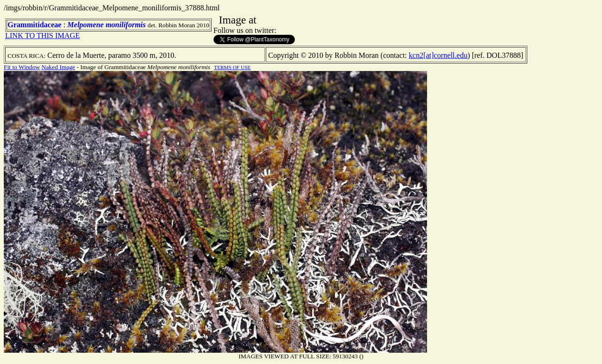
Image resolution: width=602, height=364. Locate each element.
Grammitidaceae (35, 25)
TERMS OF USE (232, 67)
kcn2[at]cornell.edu (438, 55)
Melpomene (85, 25)
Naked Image (58, 67)
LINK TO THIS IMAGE (43, 36)
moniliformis (125, 25)
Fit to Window (22, 67)
